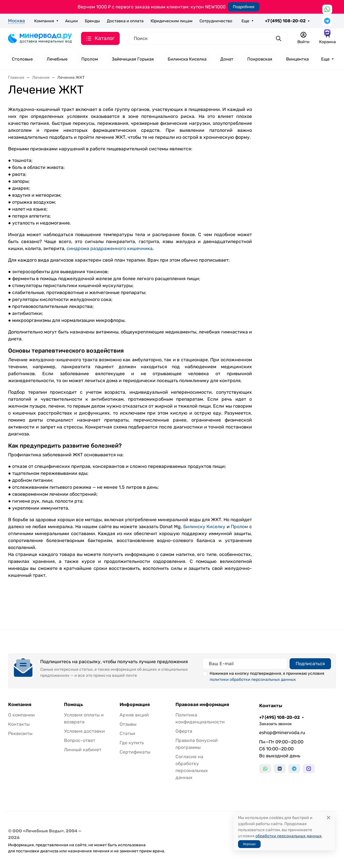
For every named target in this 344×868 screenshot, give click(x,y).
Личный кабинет (83, 750)
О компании (21, 715)
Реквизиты (20, 733)
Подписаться (310, 664)
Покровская (260, 59)
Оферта (184, 731)
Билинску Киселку (204, 527)
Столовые (22, 59)
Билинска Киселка (187, 59)
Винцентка (297, 59)
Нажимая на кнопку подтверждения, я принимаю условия (267, 676)
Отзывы (128, 724)
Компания (44, 21)
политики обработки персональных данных (253, 680)
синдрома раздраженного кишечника (110, 248)
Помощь (74, 705)
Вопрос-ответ (80, 740)
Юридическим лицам (172, 21)
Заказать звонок (276, 724)
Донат (227, 59)
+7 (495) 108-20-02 (285, 21)
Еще (245, 21)
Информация (135, 705)
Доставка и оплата (125, 21)
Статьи (127, 733)
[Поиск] (208, 38)
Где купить (132, 743)
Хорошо (249, 844)
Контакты (19, 724)
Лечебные (57, 59)
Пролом (90, 59)
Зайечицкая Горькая (133, 59)
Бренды (92, 21)
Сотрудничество (216, 21)
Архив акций (134, 715)
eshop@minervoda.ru (282, 733)
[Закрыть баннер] (336, 434)
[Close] (329, 818)
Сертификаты (135, 752)
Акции (72, 21)
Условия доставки (84, 731)
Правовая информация (202, 705)
